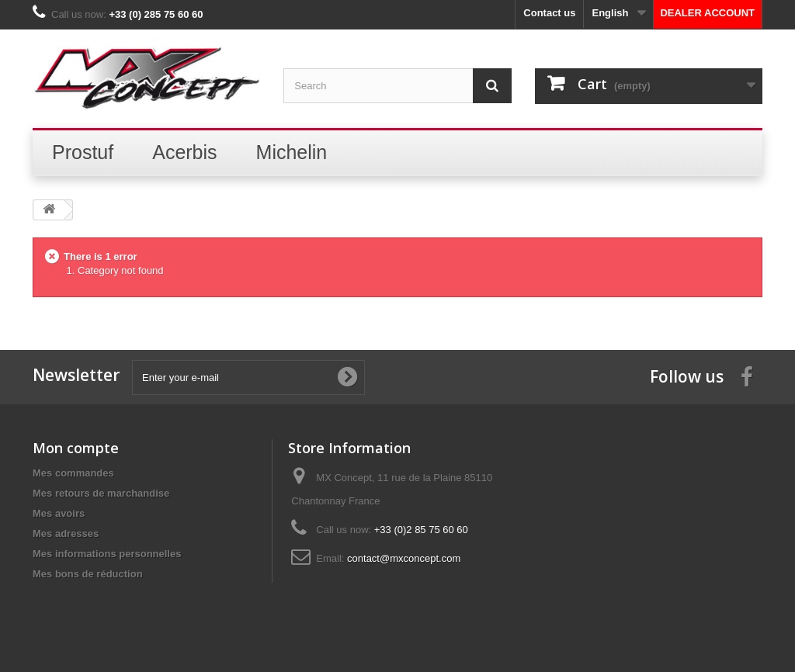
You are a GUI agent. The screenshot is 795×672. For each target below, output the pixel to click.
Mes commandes (73, 473)
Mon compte (76, 448)
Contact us (549, 13)
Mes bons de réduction (88, 574)
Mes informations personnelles (107, 554)
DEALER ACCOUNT (707, 13)
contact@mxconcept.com (404, 558)
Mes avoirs (59, 513)
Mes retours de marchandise (101, 493)
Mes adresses (66, 533)
